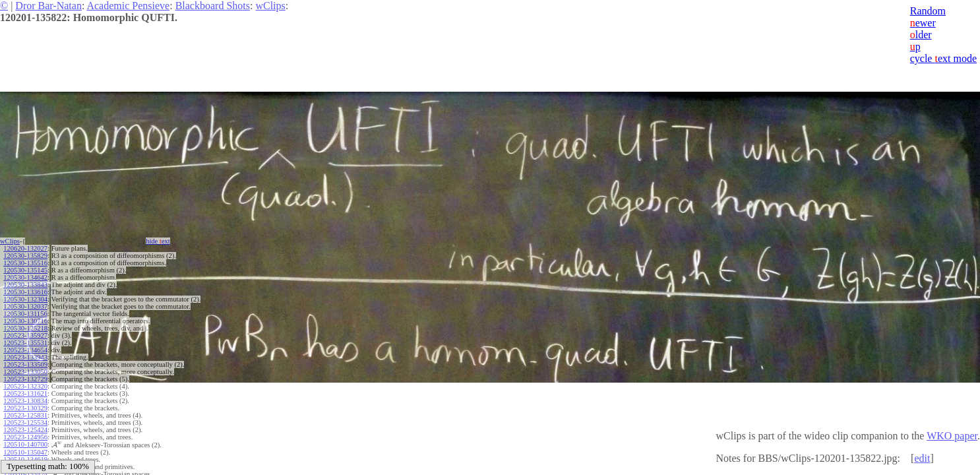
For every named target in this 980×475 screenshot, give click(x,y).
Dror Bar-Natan (48, 6)
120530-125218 (25, 328)
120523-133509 (25, 364)
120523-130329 (25, 408)
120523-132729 (25, 379)
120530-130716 (25, 321)
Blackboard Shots (213, 6)
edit (922, 458)
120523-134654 (25, 350)
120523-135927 (25, 335)
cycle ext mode (943, 58)
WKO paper (952, 436)
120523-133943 (25, 357)
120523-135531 (25, 343)
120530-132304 (25, 299)
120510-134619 (25, 459)
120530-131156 (25, 314)
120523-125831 (25, 415)
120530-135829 (25, 256)
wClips (270, 6)
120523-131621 (25, 394)
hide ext (158, 241)
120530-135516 (25, 263)
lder (921, 35)
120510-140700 (25, 444)
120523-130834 (25, 401)
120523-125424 (25, 430)
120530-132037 (25, 306)
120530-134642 (25, 277)
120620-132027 (25, 248)
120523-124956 (25, 437)
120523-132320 (25, 386)
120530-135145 (25, 270)
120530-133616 (25, 292)
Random (928, 11)
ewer (923, 23)
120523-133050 (25, 372)
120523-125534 (25, 423)
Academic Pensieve (128, 6)
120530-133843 (25, 285)
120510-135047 (25, 452)
